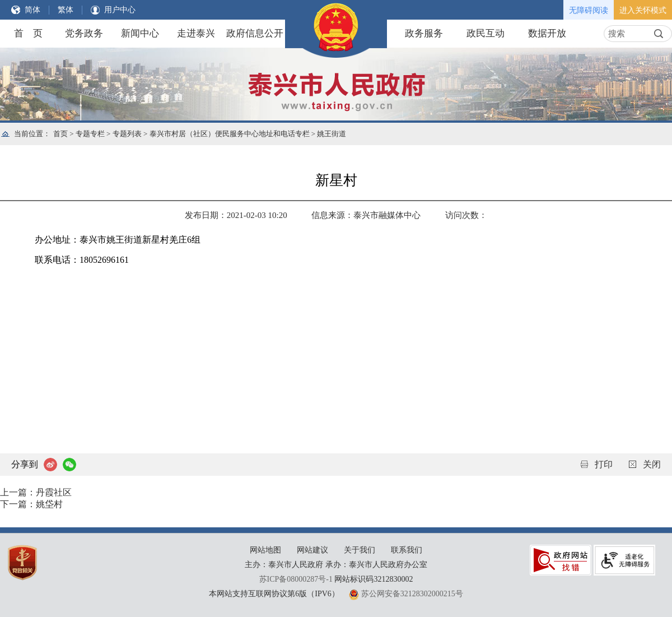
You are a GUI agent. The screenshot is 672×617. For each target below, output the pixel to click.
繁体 (66, 10)
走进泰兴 (196, 33)
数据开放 (547, 33)
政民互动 (486, 33)
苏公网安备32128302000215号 (412, 594)
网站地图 (265, 550)
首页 (60, 134)
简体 (32, 10)
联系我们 (407, 550)
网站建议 (312, 550)
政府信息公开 (255, 33)
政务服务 (424, 33)
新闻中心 (140, 33)
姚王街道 (332, 134)
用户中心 (120, 10)
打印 (604, 464)
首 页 (28, 33)
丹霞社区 (54, 492)
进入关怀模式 (643, 10)
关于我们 (360, 550)
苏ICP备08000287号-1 (296, 579)
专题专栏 (90, 134)
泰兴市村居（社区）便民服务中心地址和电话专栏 (230, 134)
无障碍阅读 (589, 10)
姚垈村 (49, 504)
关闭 (652, 464)
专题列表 (127, 134)
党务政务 (84, 33)
